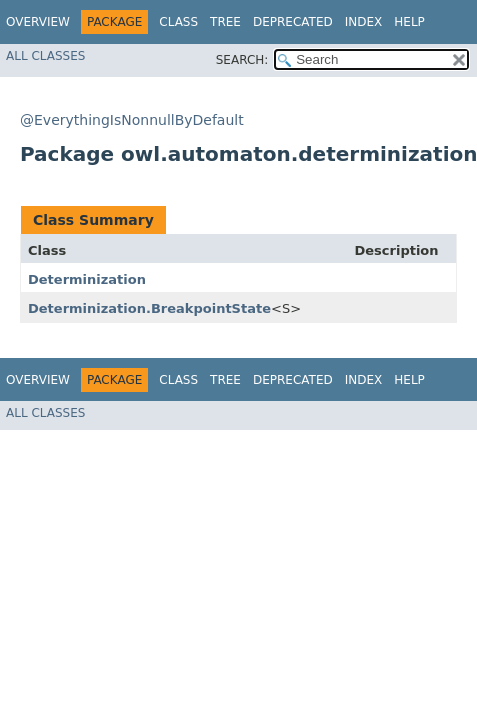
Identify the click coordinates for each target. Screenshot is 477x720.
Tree (225, 22)
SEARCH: (242, 60)
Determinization (87, 279)
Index (364, 22)
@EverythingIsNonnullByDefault (132, 120)
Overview (38, 22)
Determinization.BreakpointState (149, 308)
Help (409, 22)
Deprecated (293, 22)
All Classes (45, 56)
